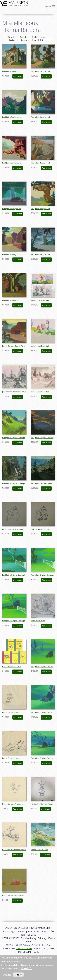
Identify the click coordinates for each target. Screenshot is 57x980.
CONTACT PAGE (24, 948)
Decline (7, 975)
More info (26, 968)
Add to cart (18, 76)
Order (35, 37)
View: (43, 37)
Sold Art (12, 37)
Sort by (24, 37)
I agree (18, 975)
